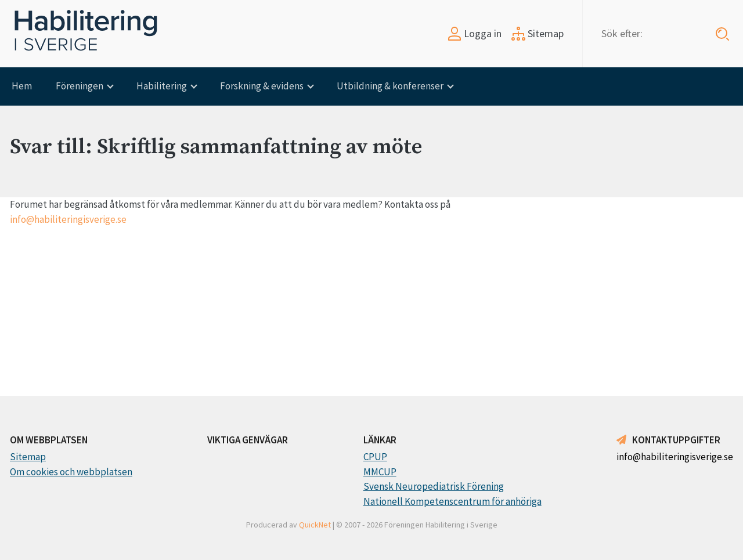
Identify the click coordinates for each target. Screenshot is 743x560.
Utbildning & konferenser (390, 86)
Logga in (475, 33)
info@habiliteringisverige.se (68, 219)
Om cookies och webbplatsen (71, 472)
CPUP (375, 457)
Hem (22, 86)
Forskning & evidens (262, 86)
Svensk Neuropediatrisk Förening (434, 486)
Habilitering (162, 86)
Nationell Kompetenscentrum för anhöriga (452, 501)
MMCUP (380, 472)
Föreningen (80, 86)
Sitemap (538, 33)
